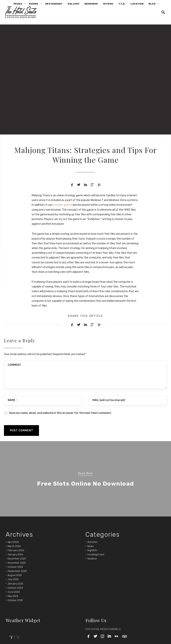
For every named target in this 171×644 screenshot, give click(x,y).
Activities (92, 542)
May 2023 (13, 596)
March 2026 (14, 546)
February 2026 (16, 550)
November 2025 (17, 563)
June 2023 (14, 592)
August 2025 (15, 575)
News (91, 546)
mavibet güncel (62, 205)
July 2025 (13, 579)
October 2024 (15, 588)
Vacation (92, 559)
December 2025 (17, 559)
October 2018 (15, 600)
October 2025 (15, 567)
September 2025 (17, 571)
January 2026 (15, 554)
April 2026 (13, 542)
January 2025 (15, 584)
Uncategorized (96, 554)
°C (18, 637)
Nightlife (92, 550)
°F (11, 637)
